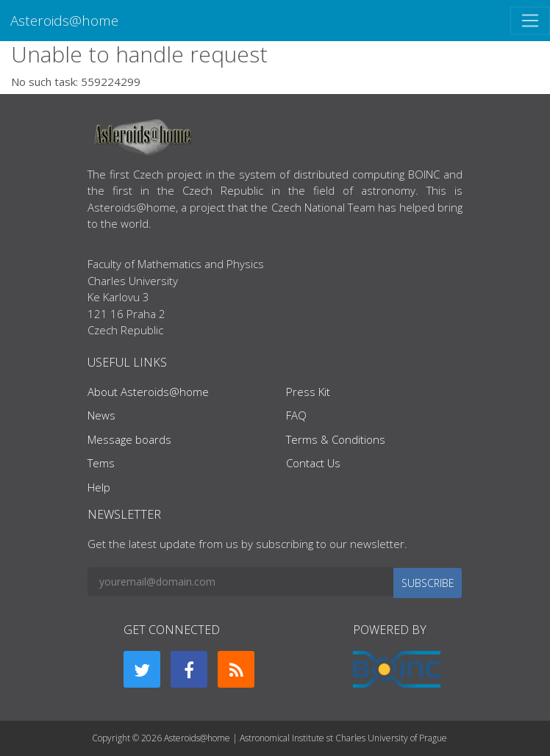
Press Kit (308, 392)
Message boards (129, 439)
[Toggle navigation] (530, 21)
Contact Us (313, 463)
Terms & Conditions (336, 439)
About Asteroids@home (148, 392)
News (101, 415)
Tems (101, 463)
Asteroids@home (64, 20)
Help (99, 487)
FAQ (296, 415)
